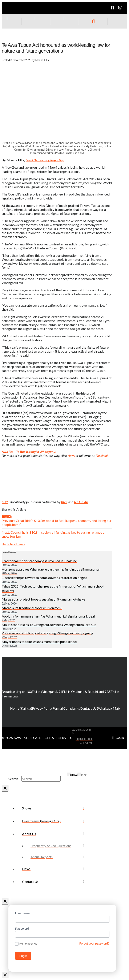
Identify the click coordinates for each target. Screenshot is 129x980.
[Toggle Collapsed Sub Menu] (53, 834)
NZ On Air (81, 502)
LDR (5, 502)
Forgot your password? (94, 944)
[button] (93, 21)
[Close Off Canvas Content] (5, 901)
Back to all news (13, 544)
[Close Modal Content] (5, 788)
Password (22, 929)
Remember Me (26, 944)
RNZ (64, 502)
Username (22, 913)
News (71, 455)
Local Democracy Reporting (45, 160)
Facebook (102, 455)
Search (13, 779)
